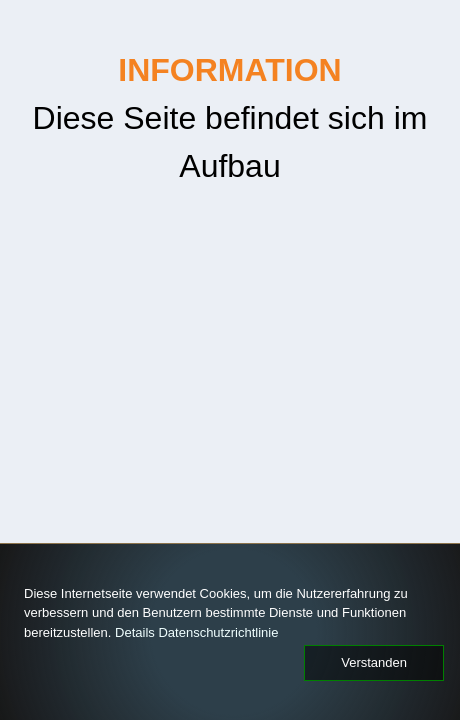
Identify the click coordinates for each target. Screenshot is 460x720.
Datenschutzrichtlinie (75, 636)
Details (344, 619)
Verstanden (379, 663)
